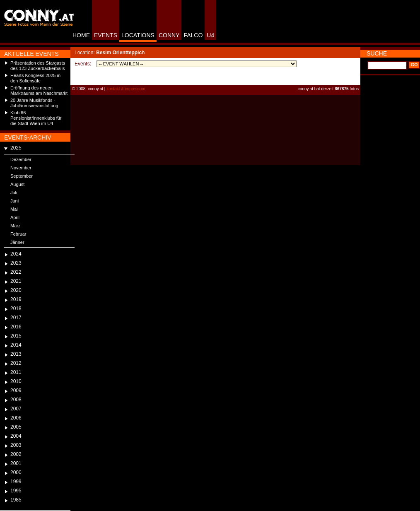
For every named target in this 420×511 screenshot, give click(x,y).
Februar (18, 234)
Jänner (17, 242)
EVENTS (106, 35)
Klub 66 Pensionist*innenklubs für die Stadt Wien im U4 (36, 118)
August (17, 184)
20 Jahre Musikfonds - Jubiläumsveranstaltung (34, 103)
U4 (210, 35)
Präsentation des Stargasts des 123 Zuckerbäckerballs (38, 66)
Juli (14, 193)
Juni (14, 201)
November (21, 168)
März (15, 226)
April (15, 217)
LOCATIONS (138, 35)
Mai (14, 209)
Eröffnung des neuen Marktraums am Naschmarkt (39, 90)
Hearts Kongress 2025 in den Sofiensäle (35, 78)
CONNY (169, 35)
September (22, 176)
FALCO (193, 35)
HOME (81, 35)
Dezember (21, 159)
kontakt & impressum (126, 89)
